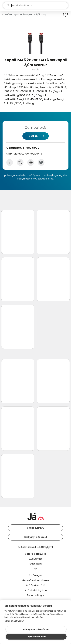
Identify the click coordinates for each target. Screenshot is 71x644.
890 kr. (33, 136)
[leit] (35, 5)
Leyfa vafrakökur (36, 637)
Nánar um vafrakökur (14, 621)
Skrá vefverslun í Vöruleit (35, 580)
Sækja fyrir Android (36, 537)
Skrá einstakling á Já (36, 590)
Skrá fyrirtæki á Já (35, 585)
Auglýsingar (36, 559)
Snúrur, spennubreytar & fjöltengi (25, 15)
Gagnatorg (36, 564)
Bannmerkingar (36, 595)
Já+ (35, 569)
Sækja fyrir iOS (36, 528)
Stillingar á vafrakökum (36, 629)
